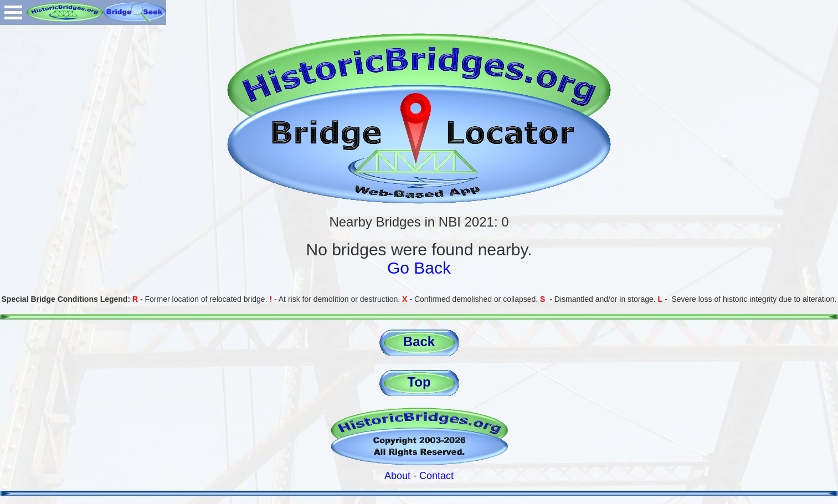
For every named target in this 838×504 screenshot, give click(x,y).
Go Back (419, 268)
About (397, 476)
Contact (436, 476)
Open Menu (13, 12)
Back (419, 341)
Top (419, 382)
